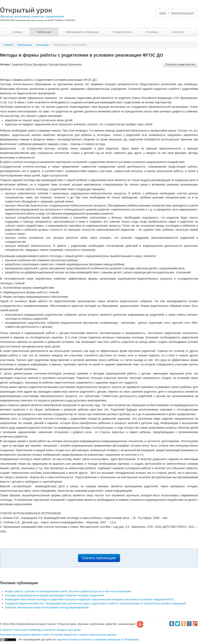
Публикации (44, 32)
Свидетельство (122, 32)
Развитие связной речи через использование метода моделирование (47, 607)
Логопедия (42, 45)
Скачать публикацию (99, 558)
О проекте (6, 630)
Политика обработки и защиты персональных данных (84, 635)
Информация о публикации (82, 32)
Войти (163, 13)
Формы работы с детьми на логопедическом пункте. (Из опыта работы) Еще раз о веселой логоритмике (68, 591)
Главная (17, 32)
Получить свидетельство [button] (180, 64)
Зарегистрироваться (182, 13)
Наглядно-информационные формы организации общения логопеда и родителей (54, 595)
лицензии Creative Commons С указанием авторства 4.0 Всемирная (98, 639)
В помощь (152, 32)
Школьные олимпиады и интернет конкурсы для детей (48, 630)
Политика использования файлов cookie (25, 635)
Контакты (178, 32)
